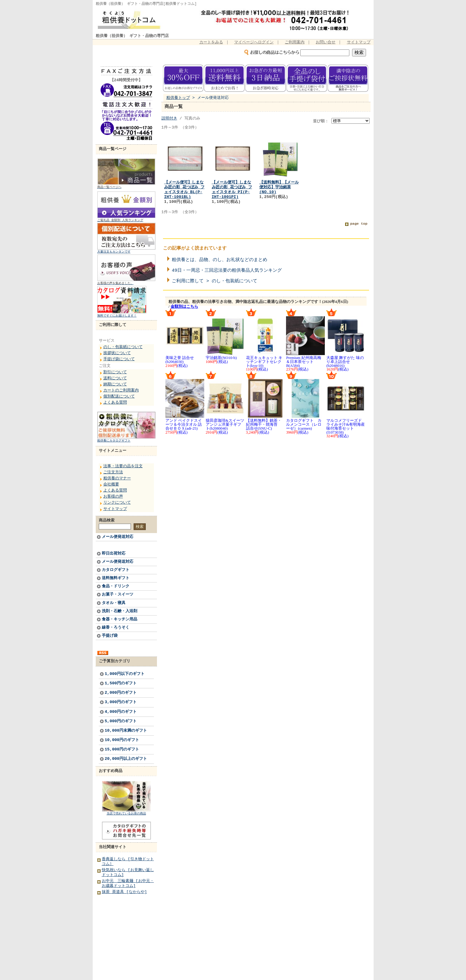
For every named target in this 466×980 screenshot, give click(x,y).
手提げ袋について (119, 359)
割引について (115, 372)
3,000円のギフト (121, 702)
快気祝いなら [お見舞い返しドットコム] (128, 873)
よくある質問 (115, 403)
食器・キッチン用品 (120, 619)
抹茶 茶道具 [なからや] (124, 892)
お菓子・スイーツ (118, 595)
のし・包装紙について (123, 347)
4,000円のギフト (121, 712)
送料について (115, 378)
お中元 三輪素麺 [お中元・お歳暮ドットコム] (128, 884)
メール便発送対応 (118, 537)
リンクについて (117, 503)
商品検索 (107, 521)
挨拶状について (117, 353)
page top (359, 224)
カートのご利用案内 (121, 391)
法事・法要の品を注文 (123, 466)
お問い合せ (326, 42)
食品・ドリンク (116, 586)
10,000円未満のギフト (126, 731)
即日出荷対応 (114, 554)
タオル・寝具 (114, 603)
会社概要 (111, 485)
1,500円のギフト (121, 683)
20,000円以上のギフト (126, 759)
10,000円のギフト (122, 740)
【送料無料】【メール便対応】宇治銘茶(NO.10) (279, 187)
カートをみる (211, 42)
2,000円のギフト (121, 693)
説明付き (169, 119)
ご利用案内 (295, 42)
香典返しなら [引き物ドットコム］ (128, 862)
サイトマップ (359, 42)
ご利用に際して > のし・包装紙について (215, 279)
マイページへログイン (254, 42)
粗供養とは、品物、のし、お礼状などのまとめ (220, 259)
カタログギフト (116, 570)
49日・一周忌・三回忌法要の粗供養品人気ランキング (227, 269)
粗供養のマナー (117, 478)
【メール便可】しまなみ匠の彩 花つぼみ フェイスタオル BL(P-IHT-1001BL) (184, 190)
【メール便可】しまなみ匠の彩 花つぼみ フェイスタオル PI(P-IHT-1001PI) (232, 190)
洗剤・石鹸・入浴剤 (120, 611)
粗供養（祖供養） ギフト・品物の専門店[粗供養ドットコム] (146, 4)
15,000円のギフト (122, 750)
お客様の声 (113, 497)
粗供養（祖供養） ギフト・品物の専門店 (132, 36)
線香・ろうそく (116, 628)
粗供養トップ (178, 98)
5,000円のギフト (121, 721)
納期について (115, 384)
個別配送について (119, 397)
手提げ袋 (110, 636)
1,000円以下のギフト (125, 674)
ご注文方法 (113, 472)
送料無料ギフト (116, 578)
